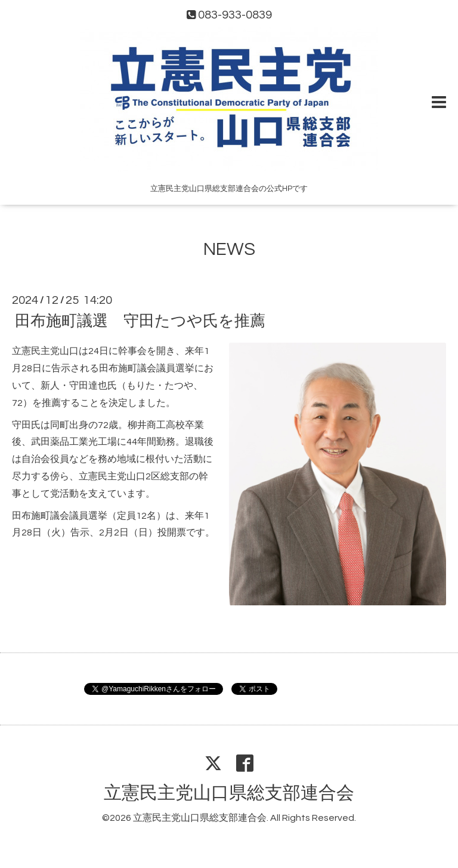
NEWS (229, 249)
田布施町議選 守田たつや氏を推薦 (140, 321)
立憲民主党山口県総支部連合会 (229, 793)
